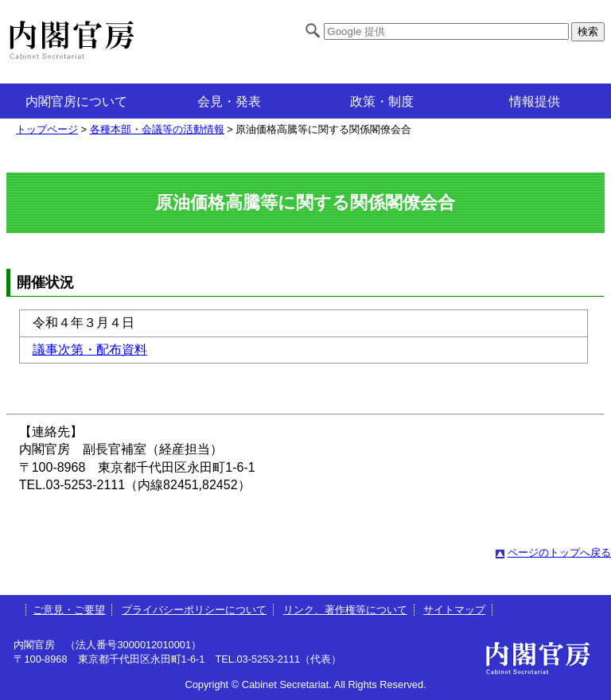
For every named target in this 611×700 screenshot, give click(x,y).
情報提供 (535, 101)
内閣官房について (76, 101)
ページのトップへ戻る (559, 552)
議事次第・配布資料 (90, 350)
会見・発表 (229, 101)
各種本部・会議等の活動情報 (157, 129)
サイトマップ (454, 610)
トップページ (47, 129)
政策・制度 (382, 101)
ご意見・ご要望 (69, 610)
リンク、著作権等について (345, 610)
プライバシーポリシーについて (194, 610)
